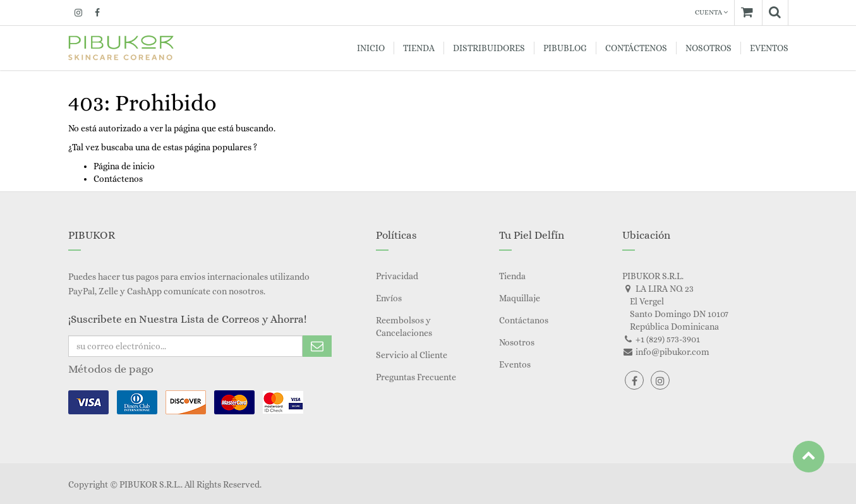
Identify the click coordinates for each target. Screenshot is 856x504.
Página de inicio (124, 166)
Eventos (515, 364)
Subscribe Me (317, 346)
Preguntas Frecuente (416, 377)
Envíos (389, 298)
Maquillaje (520, 298)
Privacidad (397, 276)
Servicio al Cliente (412, 355)
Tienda (512, 276)
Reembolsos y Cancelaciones (404, 327)
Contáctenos (118, 179)
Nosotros (517, 342)
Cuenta (711, 12)
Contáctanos (524, 320)
